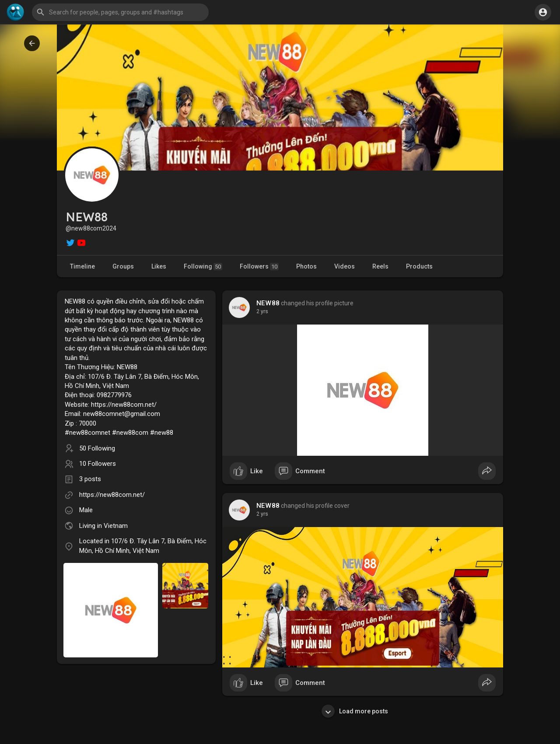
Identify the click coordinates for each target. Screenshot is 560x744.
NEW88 (268, 303)
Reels (380, 266)
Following (203, 267)
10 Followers (98, 464)
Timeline (82, 266)
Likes (159, 266)
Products (419, 266)
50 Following (97, 448)
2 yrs (262, 311)
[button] (120, 12)
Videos (345, 266)
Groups (123, 266)
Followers (259, 267)
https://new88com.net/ (112, 495)
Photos (306, 266)
